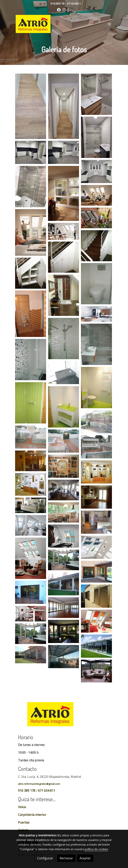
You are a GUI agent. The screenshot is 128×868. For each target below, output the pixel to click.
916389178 (58, 4)
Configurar (45, 858)
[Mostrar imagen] (31, 106)
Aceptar (85, 858)
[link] (33, 24)
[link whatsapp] (69, 10)
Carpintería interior (32, 815)
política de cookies (96, 849)
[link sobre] (64, 717)
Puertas (24, 822)
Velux (22, 807)
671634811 (74, 4)
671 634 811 (47, 791)
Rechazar (66, 858)
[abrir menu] (109, 24)
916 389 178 (27, 791)
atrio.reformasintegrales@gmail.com (39, 784)
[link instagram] (64, 10)
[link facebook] (59, 10)
